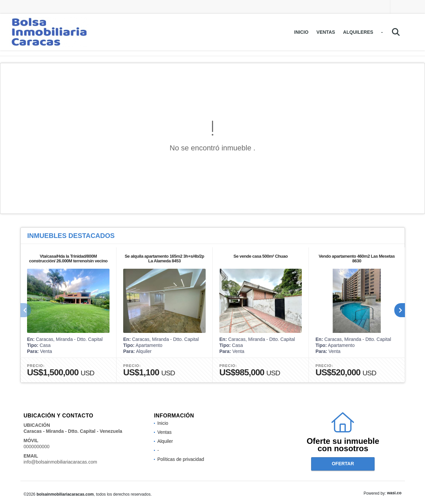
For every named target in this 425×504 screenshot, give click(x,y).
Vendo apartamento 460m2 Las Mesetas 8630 (357, 259)
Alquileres (358, 32)
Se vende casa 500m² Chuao (260, 256)
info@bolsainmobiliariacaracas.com (60, 462)
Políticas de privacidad (181, 459)
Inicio (301, 32)
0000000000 (37, 447)
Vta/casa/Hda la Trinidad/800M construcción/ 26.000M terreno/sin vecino (68, 259)
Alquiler (165, 441)
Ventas (326, 32)
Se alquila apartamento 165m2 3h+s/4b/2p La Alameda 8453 (164, 259)
